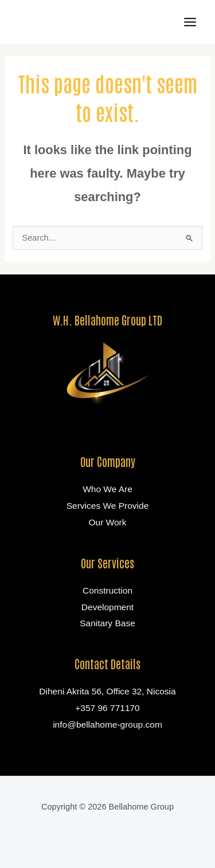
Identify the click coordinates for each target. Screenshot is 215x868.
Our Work (107, 522)
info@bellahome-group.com (107, 724)
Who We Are (107, 489)
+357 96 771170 (107, 708)
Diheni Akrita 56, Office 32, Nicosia (107, 691)
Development (107, 607)
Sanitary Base (107, 623)
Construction (107, 590)
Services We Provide (108, 506)
